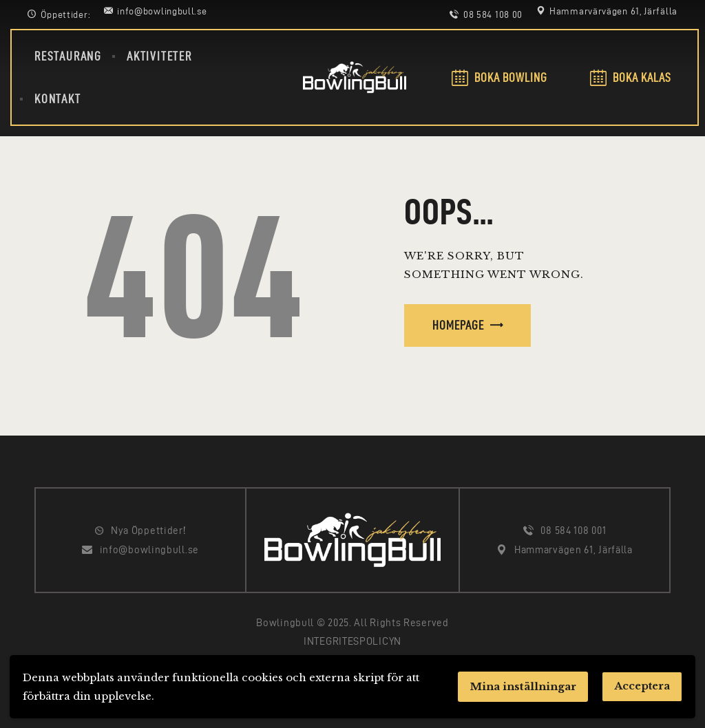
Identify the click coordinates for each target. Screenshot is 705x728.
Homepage (458, 325)
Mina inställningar (520, 686)
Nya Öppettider (147, 531)
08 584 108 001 (573, 531)
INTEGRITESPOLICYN (352, 641)
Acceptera (641, 686)
